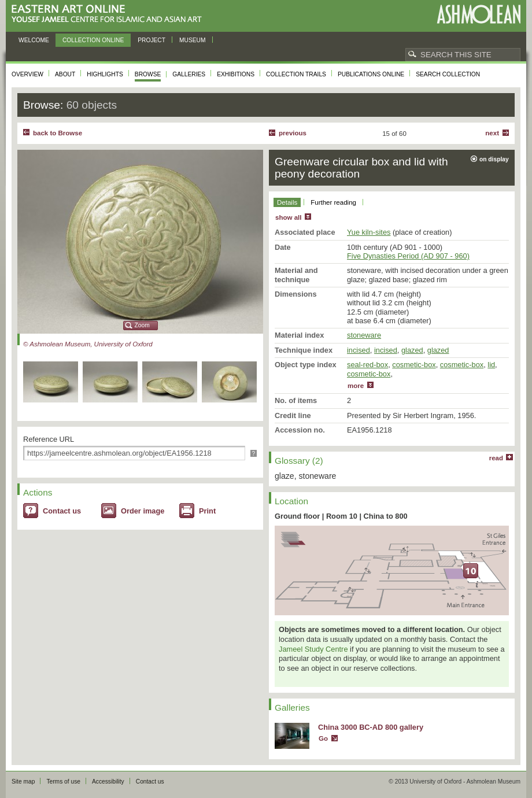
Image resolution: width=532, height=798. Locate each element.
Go (323, 738)
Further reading (333, 202)
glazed (412, 350)
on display (494, 159)
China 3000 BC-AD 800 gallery (371, 727)
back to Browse (58, 133)
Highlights (105, 74)
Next (492, 133)
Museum (193, 40)
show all (288, 217)
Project (152, 40)
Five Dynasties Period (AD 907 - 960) (408, 256)
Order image (143, 511)
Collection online (93, 40)
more (356, 386)
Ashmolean (479, 14)
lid (491, 365)
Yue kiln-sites (369, 232)
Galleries (189, 74)
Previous (293, 133)
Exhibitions (236, 74)
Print (207, 511)
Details (287, 202)
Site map (23, 782)
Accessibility (108, 782)
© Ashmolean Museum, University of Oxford (88, 344)
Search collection (448, 74)
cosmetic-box (414, 365)
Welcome (34, 40)
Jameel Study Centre (313, 649)
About (65, 74)
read (496, 458)
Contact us (62, 511)
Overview (27, 74)
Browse (148, 74)
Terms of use (63, 782)
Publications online (371, 74)
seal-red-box (367, 365)
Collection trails (296, 74)
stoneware (364, 335)
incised (359, 350)
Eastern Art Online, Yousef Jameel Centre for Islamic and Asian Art (110, 14)
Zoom (142, 325)
